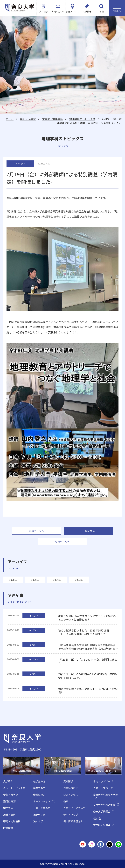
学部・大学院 (28, 119)
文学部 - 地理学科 (52, 119)
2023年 (79, 580)
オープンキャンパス (44, 801)
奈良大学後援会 (102, 811)
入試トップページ (103, 788)
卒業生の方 (39, 788)
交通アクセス (73, 11)
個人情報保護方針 (73, 821)
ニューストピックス (14, 788)
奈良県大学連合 (102, 825)
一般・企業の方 (42, 808)
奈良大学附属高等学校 (105, 795)
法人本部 (38, 821)
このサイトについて (74, 808)
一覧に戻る (89, 531)
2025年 (35, 580)
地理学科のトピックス (82, 119)
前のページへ (36, 531)
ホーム (10, 119)
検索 (102, 11)
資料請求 (44, 11)
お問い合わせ (58, 11)
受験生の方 (39, 795)
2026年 (13, 580)
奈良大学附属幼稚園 (104, 805)
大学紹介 (8, 781)
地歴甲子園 (39, 815)
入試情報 (87, 11)
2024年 (57, 580)
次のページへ (62, 542)
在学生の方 (39, 781)
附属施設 (8, 828)
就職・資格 (9, 815)
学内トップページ (103, 781)
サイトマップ (71, 815)
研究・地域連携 (12, 821)
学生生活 (8, 808)
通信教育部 (9, 801)
